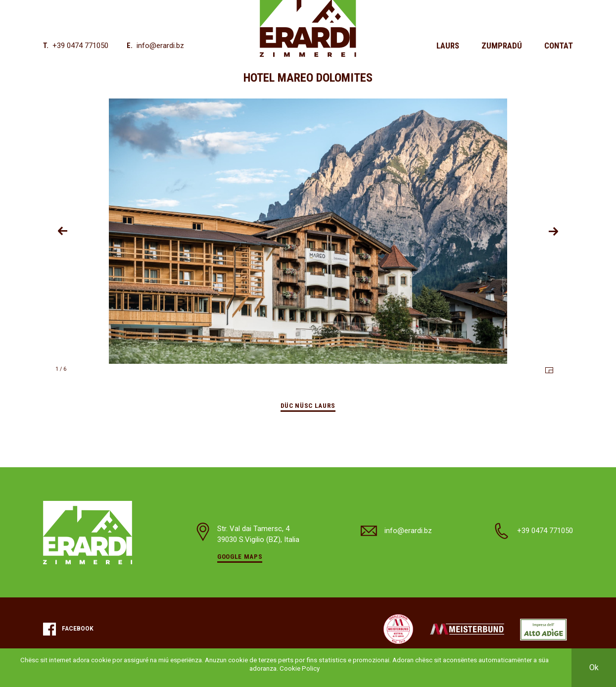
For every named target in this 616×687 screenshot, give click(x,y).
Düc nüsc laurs (308, 406)
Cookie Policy (300, 668)
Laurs (448, 46)
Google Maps (240, 557)
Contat (559, 46)
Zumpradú (502, 46)
